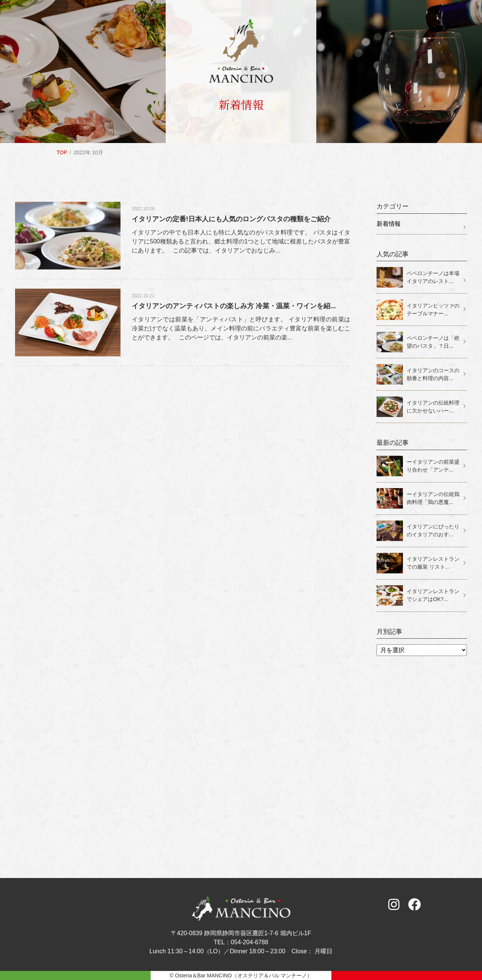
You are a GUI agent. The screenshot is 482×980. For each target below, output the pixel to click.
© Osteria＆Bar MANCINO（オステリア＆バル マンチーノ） (241, 975)
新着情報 (389, 224)
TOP (62, 152)
